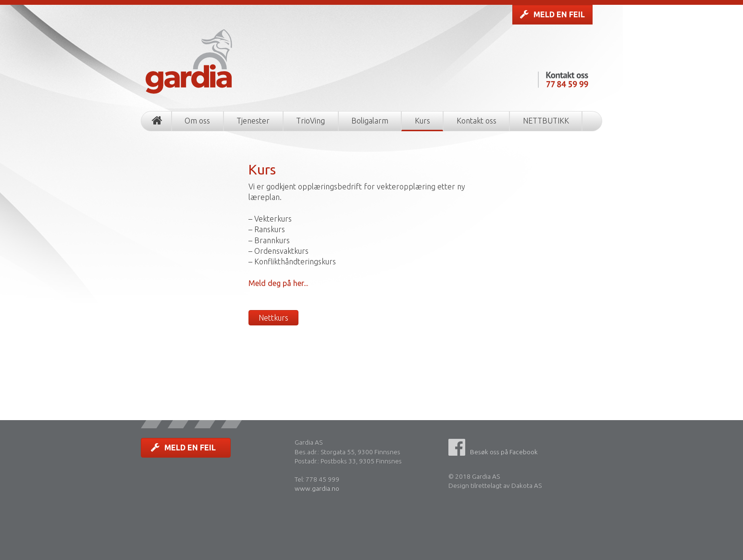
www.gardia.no (317, 488)
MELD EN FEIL (552, 14)
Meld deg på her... (278, 283)
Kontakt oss (477, 121)
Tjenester (253, 121)
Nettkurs (273, 318)
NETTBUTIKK (546, 121)
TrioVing (310, 121)
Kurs (422, 121)
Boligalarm (370, 121)
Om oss (197, 121)
